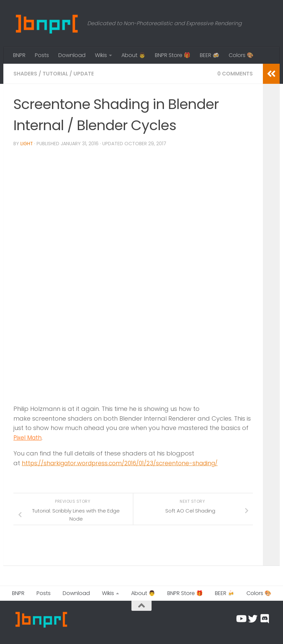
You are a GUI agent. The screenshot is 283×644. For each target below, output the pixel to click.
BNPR (19, 55)
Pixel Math (28, 437)
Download (72, 55)
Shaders (25, 74)
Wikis (101, 55)
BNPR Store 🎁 (173, 55)
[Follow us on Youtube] (241, 619)
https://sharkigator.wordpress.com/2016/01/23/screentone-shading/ (124, 463)
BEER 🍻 (210, 55)
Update (84, 74)
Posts (42, 55)
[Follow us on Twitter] (253, 619)
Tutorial (56, 74)
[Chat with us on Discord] (265, 619)
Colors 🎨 (241, 55)
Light (27, 144)
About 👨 (133, 55)
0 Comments (235, 74)
